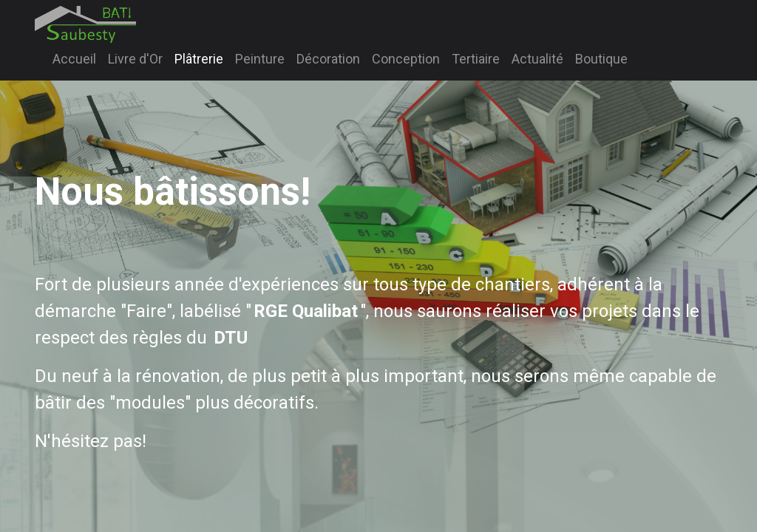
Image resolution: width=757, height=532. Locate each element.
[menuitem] (74, 59)
